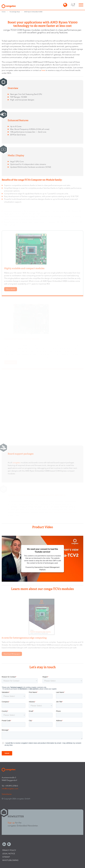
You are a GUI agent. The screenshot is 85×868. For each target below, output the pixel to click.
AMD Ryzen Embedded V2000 (33, 12)
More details (11, 290)
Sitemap (6, 857)
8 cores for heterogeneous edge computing (24, 639)
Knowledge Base (15, 12)
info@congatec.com (10, 789)
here (44, 70)
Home (4, 12)
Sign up (11, 823)
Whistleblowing (10, 860)
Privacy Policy (9, 850)
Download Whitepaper (12, 655)
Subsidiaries (7, 794)
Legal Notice (9, 854)
